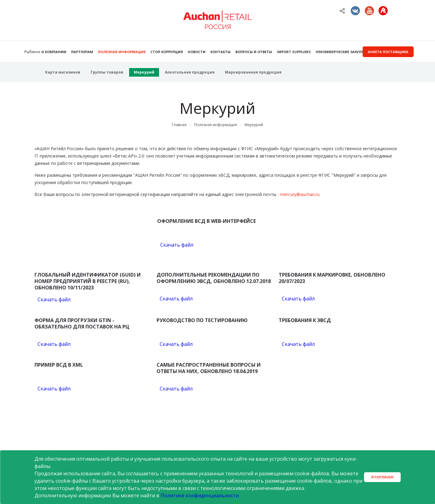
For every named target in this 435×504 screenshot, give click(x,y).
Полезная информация (122, 52)
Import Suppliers (294, 52)
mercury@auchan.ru (300, 194)
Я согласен (382, 477)
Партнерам (82, 52)
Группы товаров (107, 72)
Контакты (220, 52)
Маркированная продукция (253, 72)
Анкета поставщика (388, 52)
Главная (179, 125)
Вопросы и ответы (254, 52)
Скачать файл (177, 245)
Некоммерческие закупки (341, 52)
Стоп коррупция (167, 52)
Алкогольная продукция (190, 72)
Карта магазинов (63, 72)
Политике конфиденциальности (200, 495)
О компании (54, 52)
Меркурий (144, 72)
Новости (197, 52)
